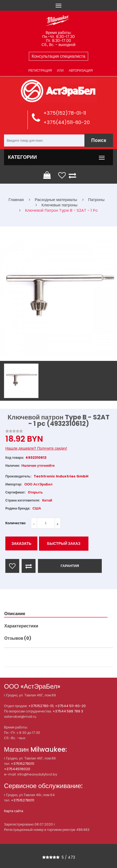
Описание (15, 614)
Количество (15, 523)
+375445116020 (17, 769)
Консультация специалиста (59, 56)
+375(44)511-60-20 (67, 122)
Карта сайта (14, 811)
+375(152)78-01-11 (65, 113)
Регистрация (40, 70)
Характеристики (21, 626)
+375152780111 (23, 764)
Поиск (99, 140)
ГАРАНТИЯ (70, 566)
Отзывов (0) (18, 638)
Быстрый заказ (64, 543)
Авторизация (81, 70)
